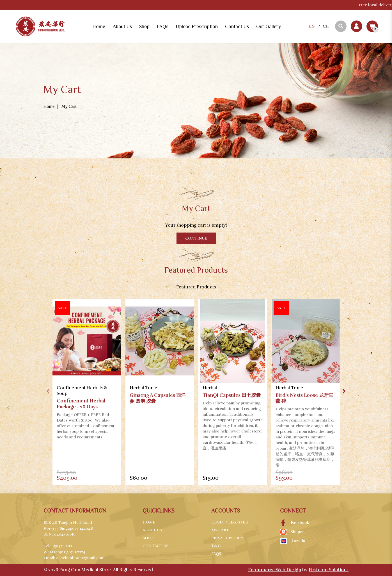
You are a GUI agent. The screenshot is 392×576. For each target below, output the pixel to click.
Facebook (295, 523)
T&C (216, 546)
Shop (148, 538)
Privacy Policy (227, 538)
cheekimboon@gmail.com (80, 558)
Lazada (293, 541)
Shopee (292, 532)
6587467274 (75, 552)
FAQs (216, 554)
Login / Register (230, 522)
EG (312, 26)
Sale (62, 308)
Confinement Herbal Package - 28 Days (81, 404)
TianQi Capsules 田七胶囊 (232, 395)
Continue (196, 238)
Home (49, 106)
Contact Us (155, 546)
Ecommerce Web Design (275, 570)
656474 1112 (62, 546)
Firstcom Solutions (329, 570)
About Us (152, 530)
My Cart (69, 106)
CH (326, 26)
